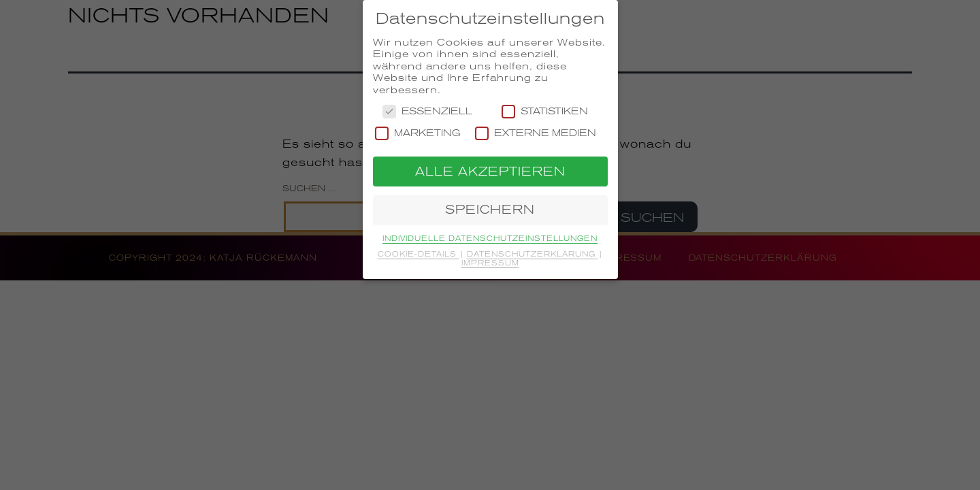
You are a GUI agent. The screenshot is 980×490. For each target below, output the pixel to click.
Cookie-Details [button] (419, 254)
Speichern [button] (490, 210)
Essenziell (427, 111)
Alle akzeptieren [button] (490, 171)
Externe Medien (536, 133)
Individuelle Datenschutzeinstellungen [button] (490, 238)
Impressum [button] (490, 263)
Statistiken (545, 111)
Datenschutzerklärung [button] (533, 254)
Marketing (418, 133)
